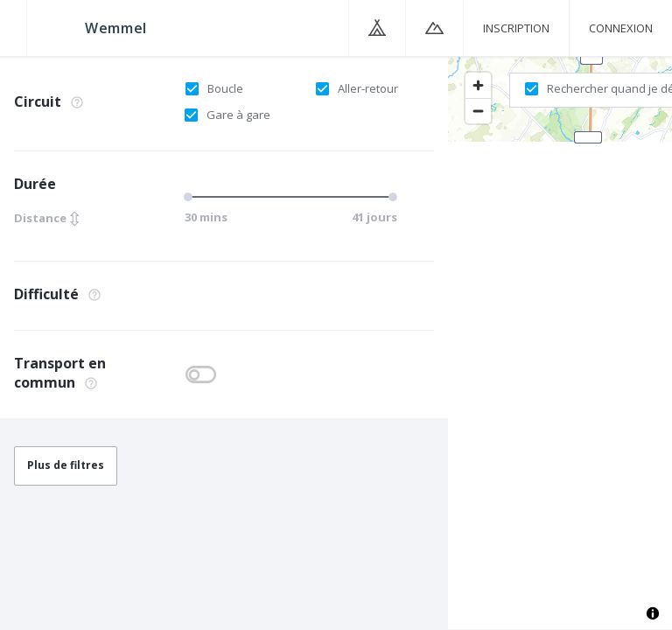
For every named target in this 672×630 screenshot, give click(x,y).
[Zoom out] (478, 111)
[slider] (191, 197)
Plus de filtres (66, 465)
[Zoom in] (478, 85)
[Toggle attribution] (653, 613)
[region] (560, 342)
